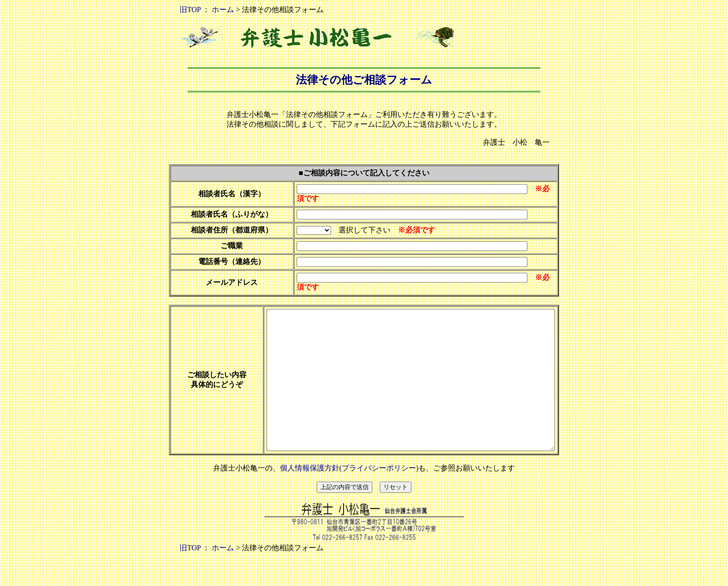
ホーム (223, 10)
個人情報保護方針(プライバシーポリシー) (349, 496)
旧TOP (190, 10)
